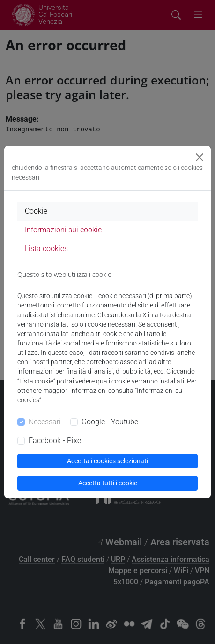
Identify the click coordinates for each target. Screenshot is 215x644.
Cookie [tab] (36, 211)
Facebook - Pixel (56, 441)
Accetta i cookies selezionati (107, 461)
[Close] (200, 157)
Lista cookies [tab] (46, 249)
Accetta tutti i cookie (108, 483)
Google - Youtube (110, 422)
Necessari (45, 422)
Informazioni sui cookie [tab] (63, 230)
